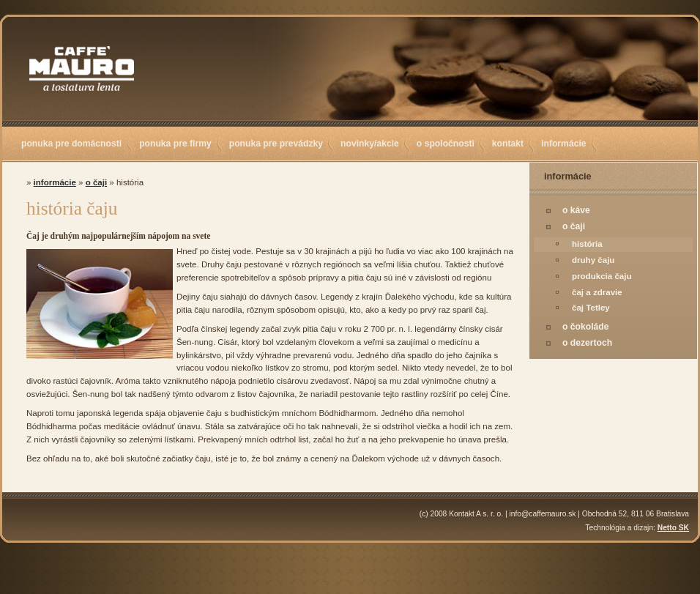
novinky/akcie (370, 144)
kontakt (508, 144)
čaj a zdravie (597, 292)
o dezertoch (587, 343)
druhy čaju (593, 260)
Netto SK (673, 528)
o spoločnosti (446, 144)
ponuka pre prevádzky (276, 144)
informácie (563, 144)
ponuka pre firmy (175, 144)
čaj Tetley (591, 308)
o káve (576, 210)
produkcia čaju (602, 276)
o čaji (574, 226)
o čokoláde (586, 327)
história (587, 244)
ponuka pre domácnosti (71, 144)
